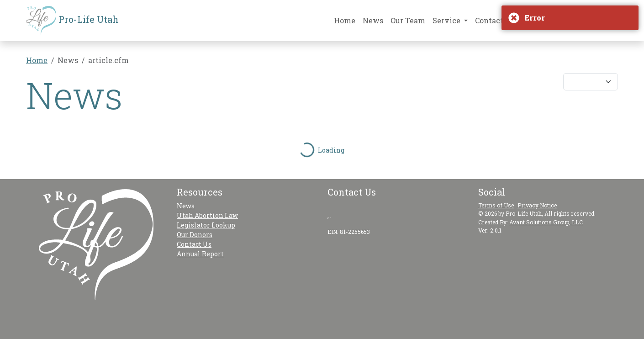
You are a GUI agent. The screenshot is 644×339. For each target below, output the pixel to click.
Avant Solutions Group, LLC (546, 222)
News (373, 20)
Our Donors (195, 235)
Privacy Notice (537, 205)
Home (345, 20)
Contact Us (495, 20)
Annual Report (200, 254)
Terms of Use (496, 205)
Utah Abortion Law (207, 215)
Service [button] (447, 20)
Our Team (408, 20)
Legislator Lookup (206, 225)
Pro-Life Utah (72, 21)
